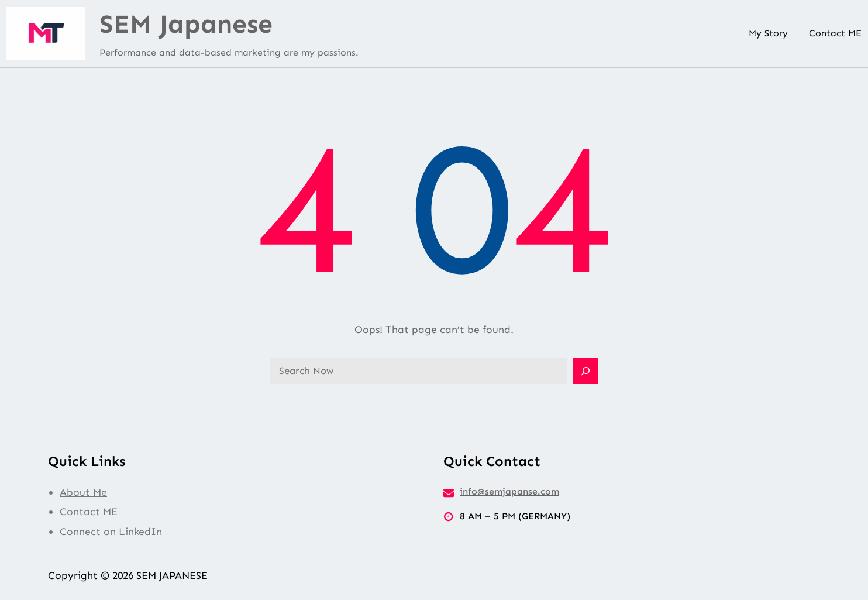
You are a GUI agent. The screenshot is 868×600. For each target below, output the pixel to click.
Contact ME (89, 512)
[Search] (585, 371)
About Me (83, 492)
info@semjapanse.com (509, 491)
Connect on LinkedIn (111, 532)
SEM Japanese (186, 24)
